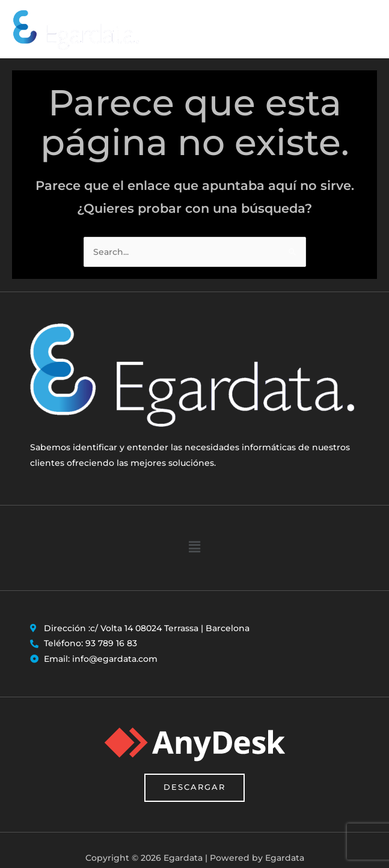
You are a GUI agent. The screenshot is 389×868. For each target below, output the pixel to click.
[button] (194, 549)
